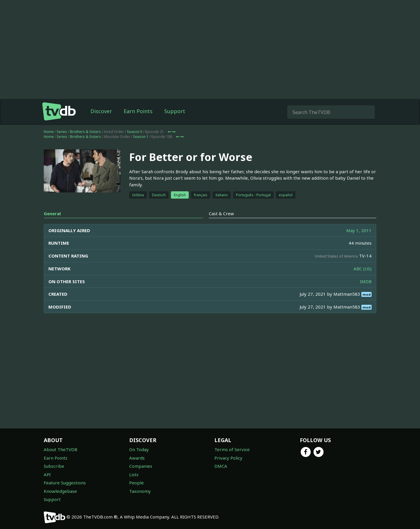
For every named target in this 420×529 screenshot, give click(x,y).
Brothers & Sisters (85, 132)
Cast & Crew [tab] (221, 213)
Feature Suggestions (65, 483)
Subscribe (54, 466)
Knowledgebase (60, 491)
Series (62, 132)
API (47, 474)
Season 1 (141, 137)
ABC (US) (363, 269)
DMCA (221, 466)
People (136, 483)
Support (175, 111)
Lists (134, 474)
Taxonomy (140, 491)
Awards (137, 458)
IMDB (366, 281)
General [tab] (52, 213)
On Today (139, 449)
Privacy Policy (228, 458)
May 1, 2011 (359, 230)
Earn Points (138, 111)
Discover (101, 111)
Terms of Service (232, 449)
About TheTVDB (61, 449)
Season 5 (135, 132)
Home (49, 132)
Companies (141, 466)
